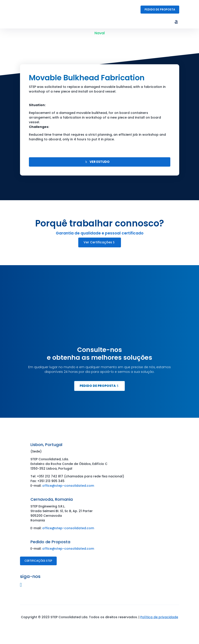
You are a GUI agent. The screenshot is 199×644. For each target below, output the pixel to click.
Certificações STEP (38, 561)
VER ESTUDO (100, 162)
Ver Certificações (98, 242)
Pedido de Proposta (160, 9)
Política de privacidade (159, 617)
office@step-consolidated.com (68, 486)
